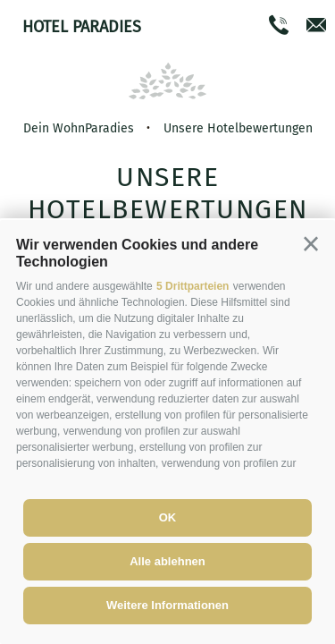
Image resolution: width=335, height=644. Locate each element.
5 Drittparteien (193, 286)
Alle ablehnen (167, 561)
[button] (311, 244)
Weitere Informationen (167, 605)
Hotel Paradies (82, 27)
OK (168, 517)
